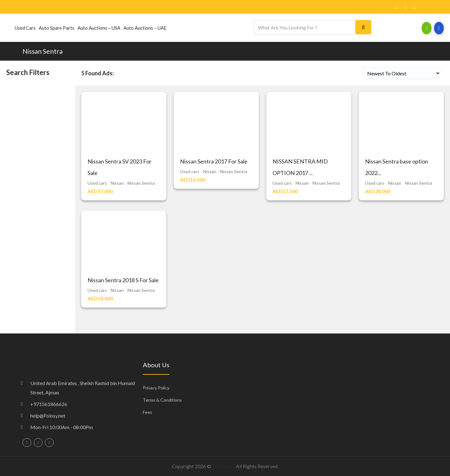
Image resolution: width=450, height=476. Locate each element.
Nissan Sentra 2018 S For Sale (123, 280)
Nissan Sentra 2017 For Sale (214, 161)
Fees (147, 412)
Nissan (117, 183)
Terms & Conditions (162, 400)
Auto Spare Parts (57, 28)
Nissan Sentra (42, 51)
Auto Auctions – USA (99, 28)
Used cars (25, 28)
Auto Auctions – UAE (145, 28)
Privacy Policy (156, 388)
